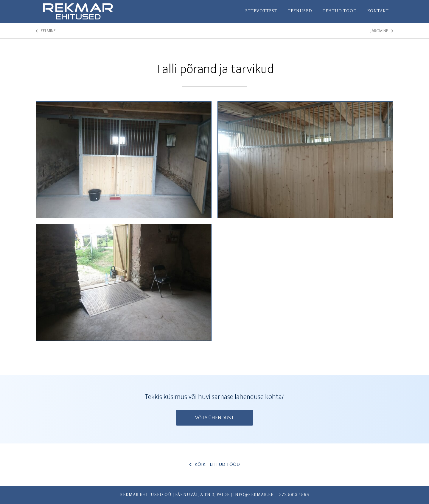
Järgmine (382, 31)
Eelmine (46, 31)
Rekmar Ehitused (89, 11)
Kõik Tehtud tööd (215, 465)
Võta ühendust (214, 418)
